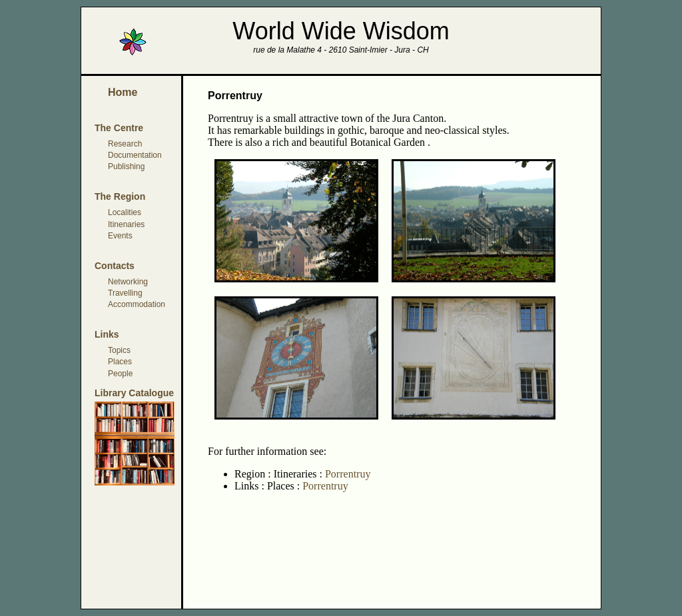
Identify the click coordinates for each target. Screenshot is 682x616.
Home (123, 92)
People (120, 374)
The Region (120, 196)
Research (125, 144)
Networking (128, 282)
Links (107, 334)
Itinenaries (126, 224)
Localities (125, 212)
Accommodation (137, 304)
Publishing (126, 166)
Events (120, 236)
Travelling (125, 293)
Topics (119, 350)
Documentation (135, 155)
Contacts (115, 266)
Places (120, 362)
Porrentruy (346, 474)
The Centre (119, 128)
